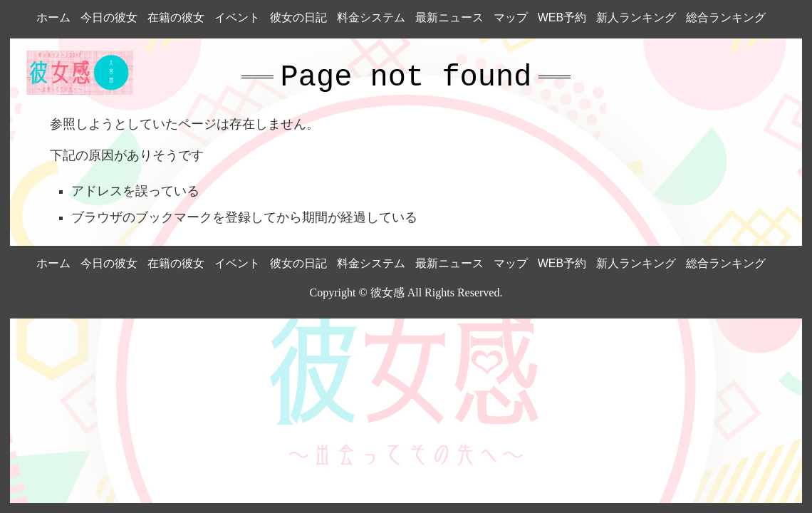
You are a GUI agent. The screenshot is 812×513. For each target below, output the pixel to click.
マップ (511, 17)
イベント (237, 17)
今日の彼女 (109, 17)
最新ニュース (449, 17)
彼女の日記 (298, 17)
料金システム (371, 17)
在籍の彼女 (176, 17)
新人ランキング (636, 17)
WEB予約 (562, 17)
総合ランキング (726, 17)
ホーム (53, 17)
